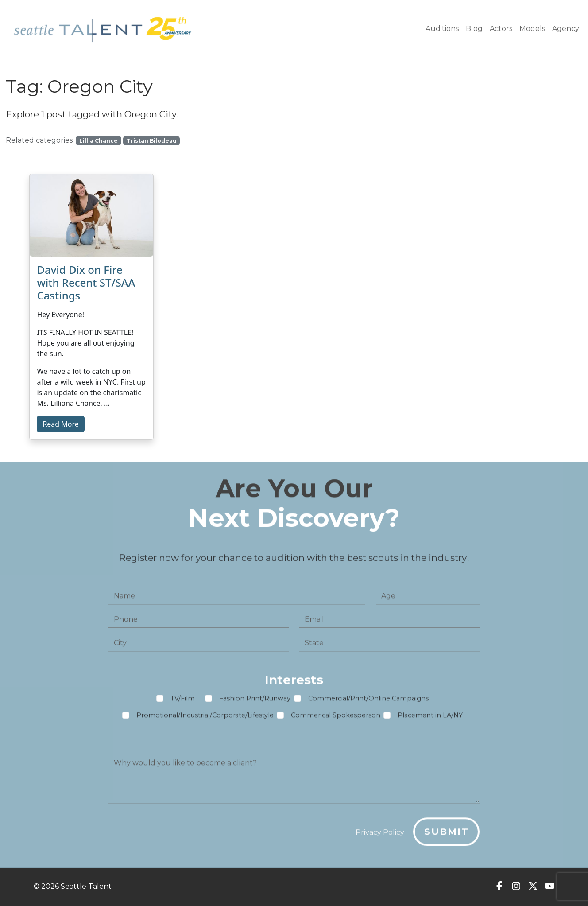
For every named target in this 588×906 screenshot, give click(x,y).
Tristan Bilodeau (152, 141)
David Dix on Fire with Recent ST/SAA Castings (86, 282)
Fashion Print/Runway (255, 701)
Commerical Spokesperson (336, 718)
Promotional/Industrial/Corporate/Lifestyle (205, 718)
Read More (60, 424)
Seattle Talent (86, 886)
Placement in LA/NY (430, 718)
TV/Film (183, 701)
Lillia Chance (99, 141)
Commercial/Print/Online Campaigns (368, 701)
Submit (447, 835)
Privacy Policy (380, 836)
